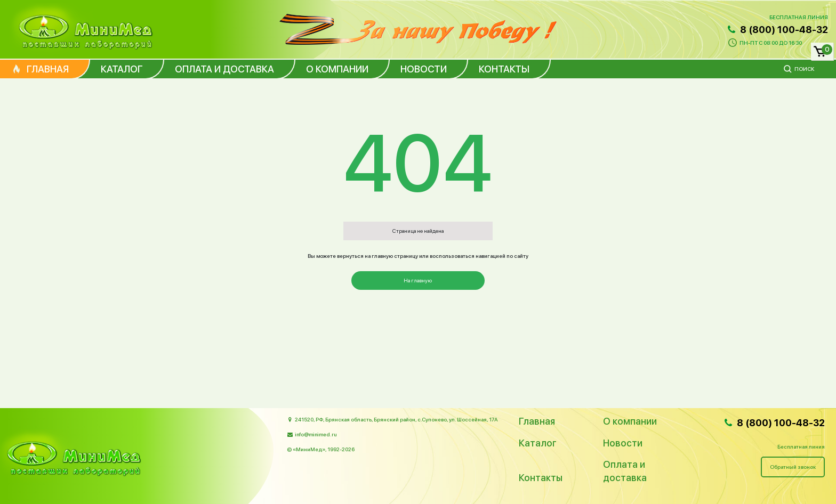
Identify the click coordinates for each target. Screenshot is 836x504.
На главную (418, 280)
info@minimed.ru (316, 434)
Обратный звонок (793, 467)
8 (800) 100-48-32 (777, 30)
